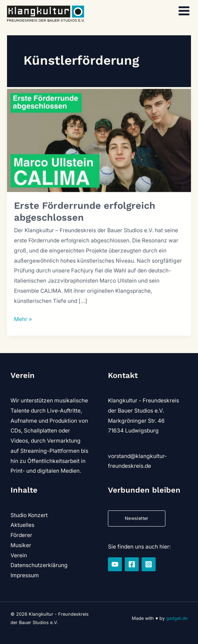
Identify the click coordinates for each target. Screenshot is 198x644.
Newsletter (137, 518)
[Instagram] (149, 564)
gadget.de (177, 618)
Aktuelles (22, 525)
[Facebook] (132, 564)
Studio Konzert (29, 515)
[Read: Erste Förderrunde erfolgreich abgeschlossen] (99, 142)
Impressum (25, 575)
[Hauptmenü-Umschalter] (184, 11)
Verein (19, 555)
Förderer (21, 535)
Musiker (21, 545)
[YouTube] (115, 564)
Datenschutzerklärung (39, 565)
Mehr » (23, 321)
